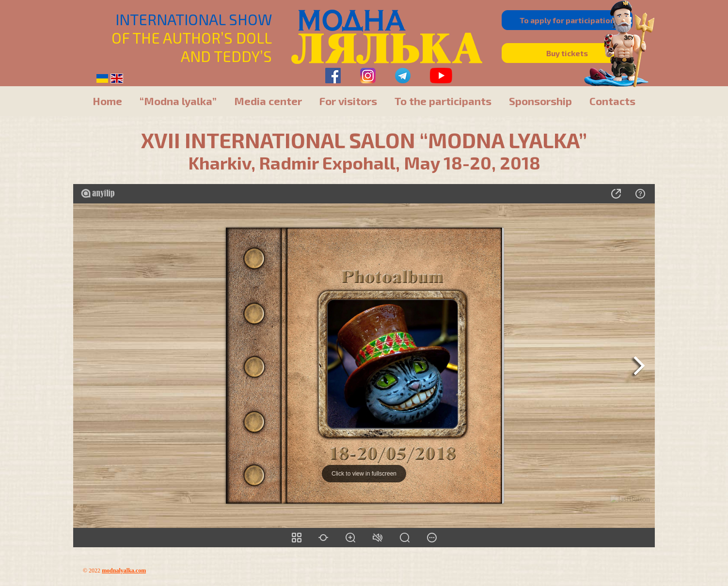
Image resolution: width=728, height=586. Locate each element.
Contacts (612, 101)
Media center (268, 101)
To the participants (443, 101)
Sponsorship (540, 101)
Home (107, 101)
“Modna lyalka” (178, 101)
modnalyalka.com (124, 571)
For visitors (348, 101)
